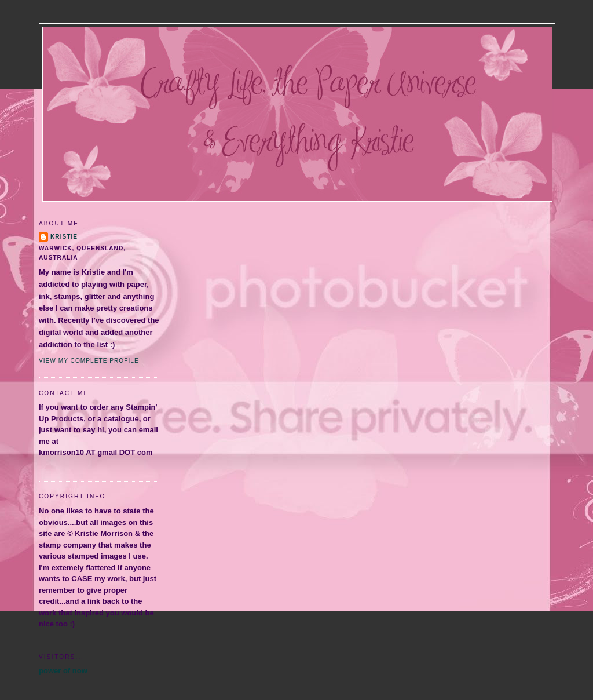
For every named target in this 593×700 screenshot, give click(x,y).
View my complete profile (89, 361)
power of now (63, 671)
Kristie (64, 237)
